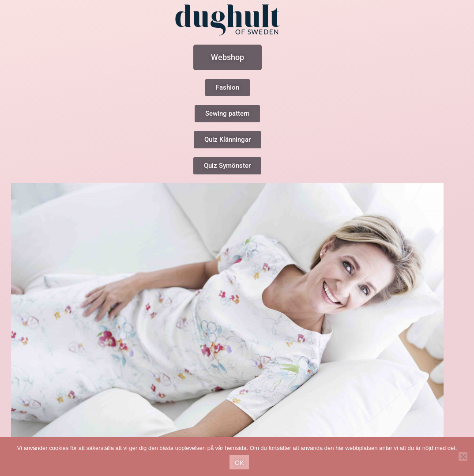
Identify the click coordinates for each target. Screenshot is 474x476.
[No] (463, 457)
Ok (239, 463)
